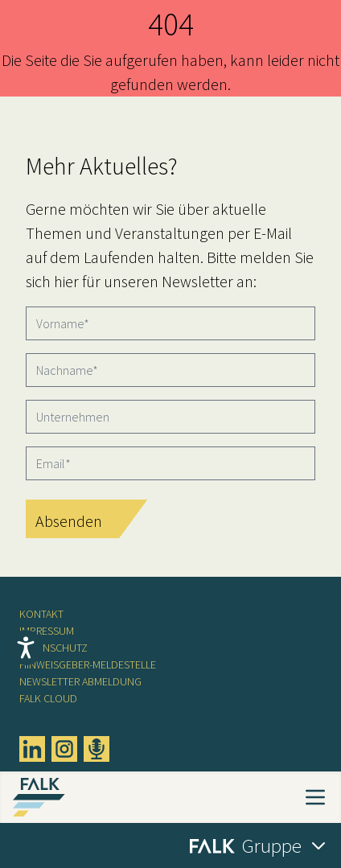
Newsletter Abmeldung (80, 681)
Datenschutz (53, 648)
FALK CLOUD (48, 698)
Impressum (47, 631)
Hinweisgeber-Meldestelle (88, 664)
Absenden (69, 521)
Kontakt (41, 614)
